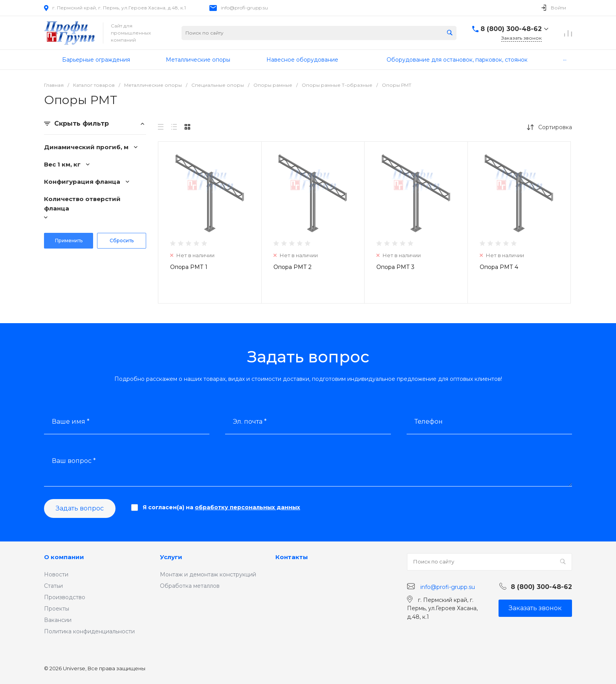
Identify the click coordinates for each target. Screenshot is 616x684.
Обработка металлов (190, 586)
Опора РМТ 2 (292, 267)
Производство (65, 597)
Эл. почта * (250, 422)
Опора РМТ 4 (499, 267)
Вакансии (58, 620)
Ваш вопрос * (74, 461)
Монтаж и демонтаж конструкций (208, 574)
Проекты (57, 609)
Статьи (53, 586)
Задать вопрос (80, 508)
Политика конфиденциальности (89, 631)
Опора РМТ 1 (189, 267)
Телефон (429, 422)
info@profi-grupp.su (244, 8)
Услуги (171, 557)
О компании (64, 557)
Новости (56, 574)
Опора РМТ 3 (395, 267)
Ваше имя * (71, 422)
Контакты (292, 557)
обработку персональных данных (247, 507)
